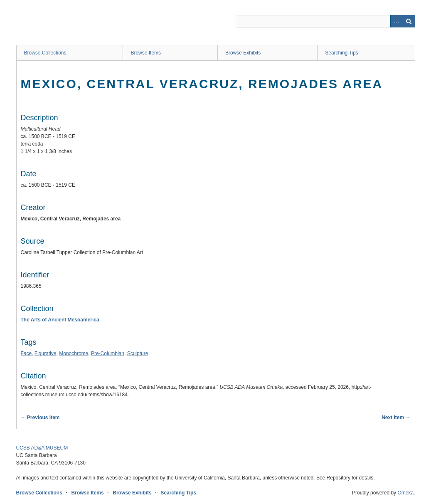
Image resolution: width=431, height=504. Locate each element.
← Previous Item (40, 418)
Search (409, 21)
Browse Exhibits (243, 53)
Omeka (405, 493)
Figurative (46, 353)
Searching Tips (341, 53)
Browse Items (146, 53)
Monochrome (74, 353)
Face (26, 353)
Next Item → (396, 418)
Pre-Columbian (108, 353)
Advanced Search (397, 21)
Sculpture (138, 353)
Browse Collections (45, 53)
